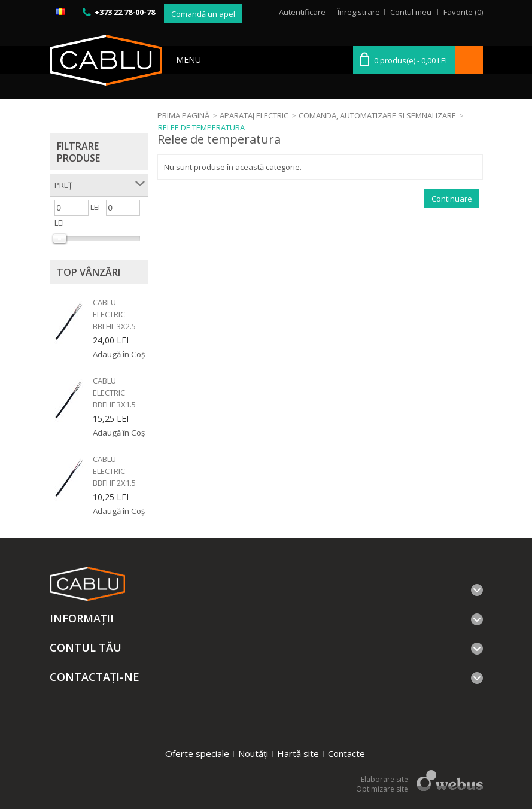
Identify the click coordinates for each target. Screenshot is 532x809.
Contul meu (411, 12)
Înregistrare (359, 12)
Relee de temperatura (201, 127)
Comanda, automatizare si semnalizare (377, 115)
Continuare (452, 199)
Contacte (346, 753)
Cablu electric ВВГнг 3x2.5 (114, 314)
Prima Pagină (183, 115)
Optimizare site (382, 789)
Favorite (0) (463, 12)
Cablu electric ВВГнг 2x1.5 (114, 471)
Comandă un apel (203, 14)
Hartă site (298, 753)
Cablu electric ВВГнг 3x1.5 (114, 393)
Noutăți (253, 753)
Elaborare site (384, 779)
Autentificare (302, 12)
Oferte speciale (197, 753)
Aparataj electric (254, 115)
